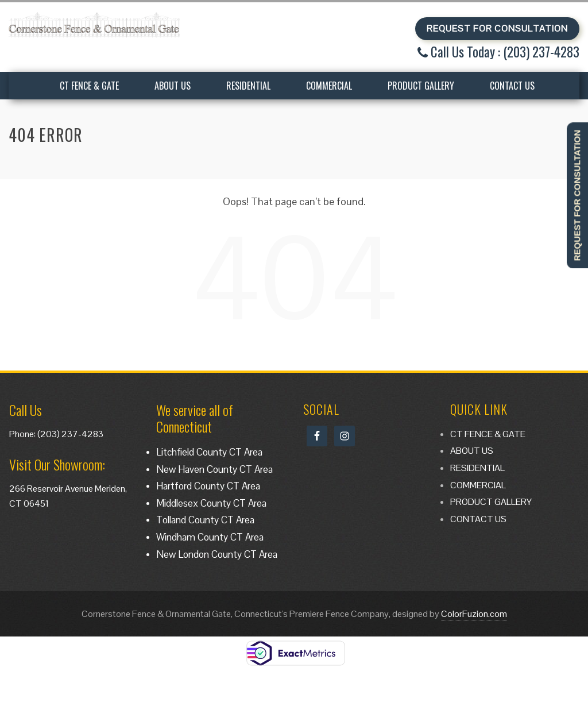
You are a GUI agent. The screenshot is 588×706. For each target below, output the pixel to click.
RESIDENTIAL (248, 86)
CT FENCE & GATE (89, 86)
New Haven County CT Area (214, 469)
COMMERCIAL (329, 86)
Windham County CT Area (210, 537)
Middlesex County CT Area (211, 503)
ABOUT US (173, 86)
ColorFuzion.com (474, 614)
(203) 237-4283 (70, 434)
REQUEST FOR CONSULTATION (497, 28)
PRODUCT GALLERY (421, 86)
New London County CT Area (217, 554)
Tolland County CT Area (205, 520)
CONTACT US (512, 86)
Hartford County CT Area (208, 486)
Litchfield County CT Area (209, 452)
